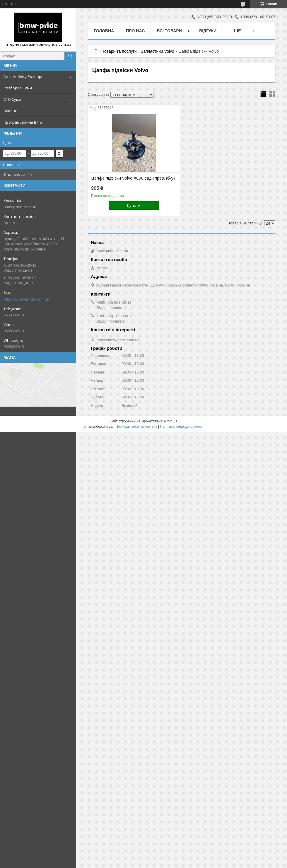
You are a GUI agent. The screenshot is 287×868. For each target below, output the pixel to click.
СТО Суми (12, 99)
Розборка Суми (18, 88)
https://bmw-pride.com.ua (26, 299)
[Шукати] (70, 56)
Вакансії (11, 111)
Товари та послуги (119, 51)
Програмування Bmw (23, 122)
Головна (104, 31)
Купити (134, 205)
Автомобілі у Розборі (23, 76)
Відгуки (208, 31)
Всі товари (169, 31)
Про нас (135, 31)
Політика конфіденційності (182, 427)
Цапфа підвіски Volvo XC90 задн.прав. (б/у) (133, 178)
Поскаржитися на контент (136, 427)
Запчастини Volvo (158, 51)
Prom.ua (171, 421)
